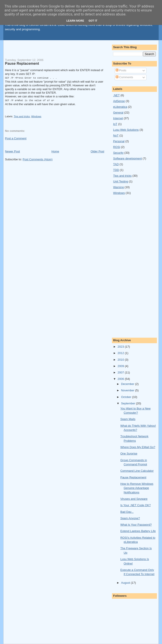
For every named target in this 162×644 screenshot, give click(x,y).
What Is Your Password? (136, 525)
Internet (118, 118)
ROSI (117, 147)
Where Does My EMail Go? (138, 447)
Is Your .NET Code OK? (136, 505)
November (128, 390)
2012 (121, 353)
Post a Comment (16, 138)
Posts (121, 70)
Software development (127, 158)
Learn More (75, 21)
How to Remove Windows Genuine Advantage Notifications (137, 488)
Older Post (97, 151)
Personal (119, 141)
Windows (36, 116)
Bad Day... (127, 512)
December (128, 384)
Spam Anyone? (130, 518)
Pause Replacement (22, 63)
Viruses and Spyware (134, 499)
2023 (121, 347)
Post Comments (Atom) (38, 159)
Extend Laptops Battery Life (138, 531)
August (126, 583)
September (128, 403)
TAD (116, 164)
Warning (118, 187)
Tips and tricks (22, 116)
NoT (116, 135)
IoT (115, 124)
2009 (121, 366)
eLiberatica (120, 107)
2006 (121, 379)
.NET (116, 95)
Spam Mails (128, 419)
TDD (116, 170)
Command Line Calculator (137, 471)
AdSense (119, 101)
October (127, 397)
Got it (93, 21)
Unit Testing (121, 181)
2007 (121, 372)
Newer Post (13, 151)
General (118, 113)
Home (55, 151)
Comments (124, 77)
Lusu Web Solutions (126, 130)
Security (118, 153)
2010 (121, 360)
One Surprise (129, 454)
